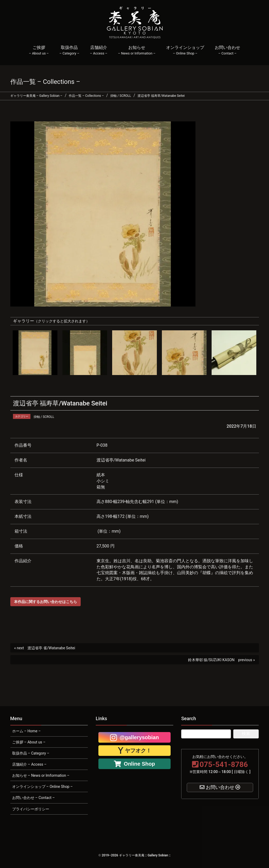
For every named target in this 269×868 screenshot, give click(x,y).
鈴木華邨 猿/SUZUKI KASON (211, 660)
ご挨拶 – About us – (29, 742)
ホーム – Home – (26, 731)
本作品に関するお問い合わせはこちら (45, 602)
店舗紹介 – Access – (29, 764)
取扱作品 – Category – (31, 753)
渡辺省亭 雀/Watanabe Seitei (51, 648)
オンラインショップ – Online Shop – (42, 787)
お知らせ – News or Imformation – (41, 775)
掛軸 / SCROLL (44, 417)
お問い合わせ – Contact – (34, 798)
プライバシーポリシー (31, 809)
